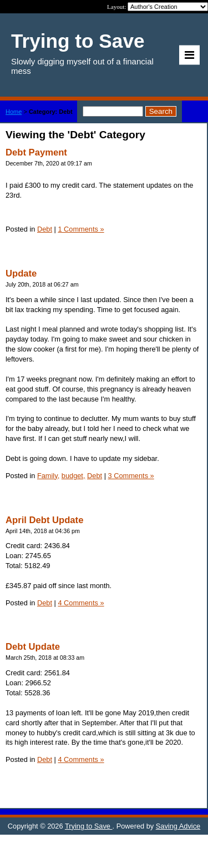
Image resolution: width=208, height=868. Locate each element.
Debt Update (33, 647)
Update (21, 274)
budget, (73, 476)
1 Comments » (81, 229)
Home (14, 112)
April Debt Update (44, 520)
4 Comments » (81, 603)
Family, (48, 476)
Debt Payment (36, 152)
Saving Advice (178, 826)
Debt (45, 229)
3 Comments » (131, 476)
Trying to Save (89, 826)
